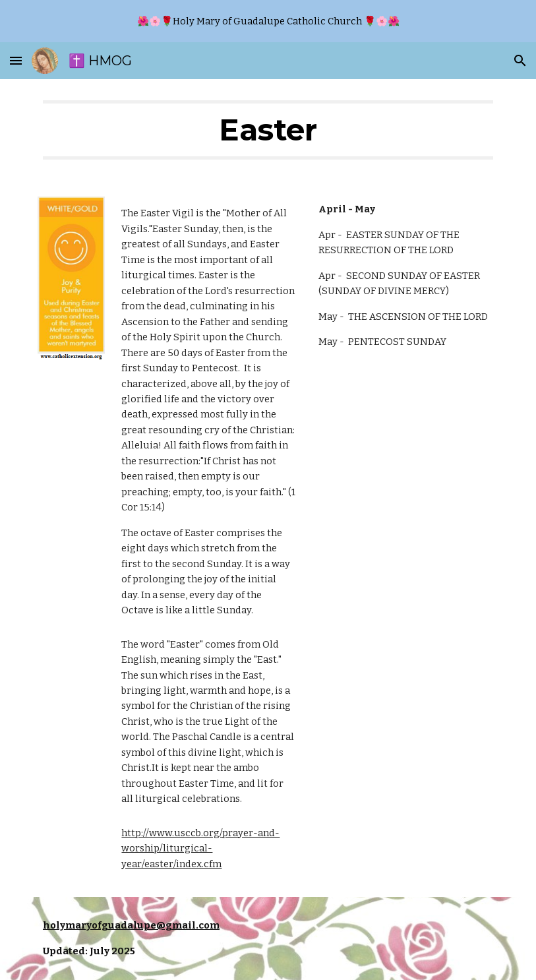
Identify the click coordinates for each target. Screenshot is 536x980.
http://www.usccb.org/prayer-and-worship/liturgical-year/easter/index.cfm (200, 848)
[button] (16, 60)
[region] (268, 21)
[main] (268, 130)
